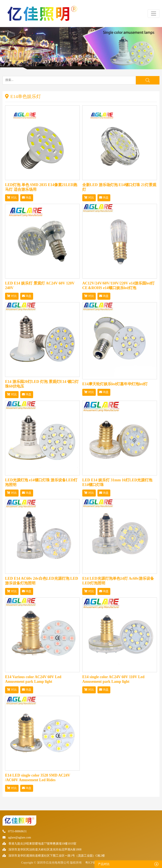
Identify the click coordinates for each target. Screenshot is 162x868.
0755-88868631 (15, 831)
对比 (12, 198)
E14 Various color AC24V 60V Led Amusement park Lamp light (33, 679)
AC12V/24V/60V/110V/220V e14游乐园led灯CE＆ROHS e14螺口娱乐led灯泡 (118, 286)
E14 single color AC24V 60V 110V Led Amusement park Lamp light (113, 679)
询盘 (27, 198)
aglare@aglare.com (17, 837)
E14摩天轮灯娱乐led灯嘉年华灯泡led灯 (115, 384)
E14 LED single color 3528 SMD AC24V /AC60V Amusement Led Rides (38, 778)
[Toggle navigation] (154, 14)
